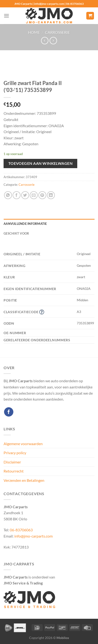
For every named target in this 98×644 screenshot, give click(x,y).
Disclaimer (12, 462)
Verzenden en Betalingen (24, 480)
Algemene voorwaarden (23, 444)
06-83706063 (21, 530)
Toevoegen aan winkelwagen (41, 163)
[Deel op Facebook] (17, 195)
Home (34, 32)
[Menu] (6, 16)
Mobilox (63, 638)
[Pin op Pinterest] (42, 195)
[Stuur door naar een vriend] (34, 195)
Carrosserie (57, 32)
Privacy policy (15, 453)
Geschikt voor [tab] (16, 233)
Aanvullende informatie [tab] (25, 224)
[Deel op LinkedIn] (51, 195)
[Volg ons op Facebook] (9, 412)
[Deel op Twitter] (25, 195)
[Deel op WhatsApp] (8, 195)
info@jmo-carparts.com (34, 536)
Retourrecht (14, 471)
